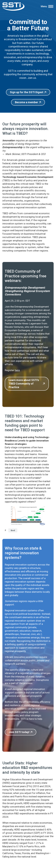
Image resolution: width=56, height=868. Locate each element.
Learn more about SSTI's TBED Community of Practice (24, 384)
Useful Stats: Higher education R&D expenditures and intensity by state (27, 768)
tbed (13, 530)
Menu (44, 7)
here (17, 370)
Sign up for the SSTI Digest (27, 92)
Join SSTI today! (19, 732)
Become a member (27, 102)
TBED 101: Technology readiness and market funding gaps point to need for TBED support (25, 423)
